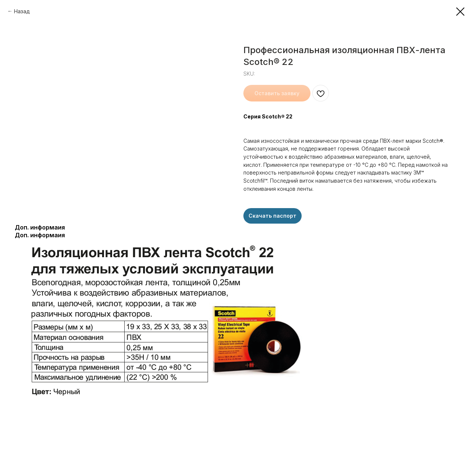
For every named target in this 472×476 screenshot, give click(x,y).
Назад (22, 11)
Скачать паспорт (273, 216)
